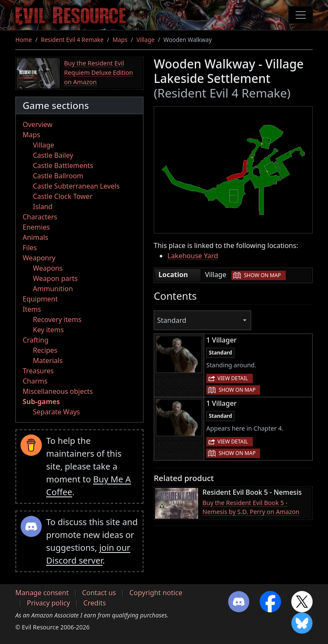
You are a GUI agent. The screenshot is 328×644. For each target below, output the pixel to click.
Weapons (48, 268)
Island (43, 207)
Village (145, 40)
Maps (120, 40)
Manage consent (42, 593)
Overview (38, 124)
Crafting (36, 340)
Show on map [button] (262, 275)
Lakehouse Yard (193, 256)
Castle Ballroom (58, 176)
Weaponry (39, 258)
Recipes (45, 350)
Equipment (40, 299)
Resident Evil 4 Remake (72, 40)
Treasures (38, 371)
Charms (35, 381)
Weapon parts (55, 278)
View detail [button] (233, 378)
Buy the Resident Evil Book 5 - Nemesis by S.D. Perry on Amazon (251, 507)
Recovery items (57, 319)
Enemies (36, 227)
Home (24, 40)
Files (30, 248)
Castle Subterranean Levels (76, 186)
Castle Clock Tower (63, 196)
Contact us (99, 593)
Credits (95, 603)
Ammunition (53, 289)
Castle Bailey (53, 155)
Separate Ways (56, 412)
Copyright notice (156, 593)
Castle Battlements (63, 165)
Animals (35, 237)
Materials (48, 360)
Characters (40, 217)
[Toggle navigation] (301, 15)
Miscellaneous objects (58, 391)
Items (32, 309)
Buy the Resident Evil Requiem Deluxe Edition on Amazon (98, 72)
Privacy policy (48, 603)
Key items (48, 330)
